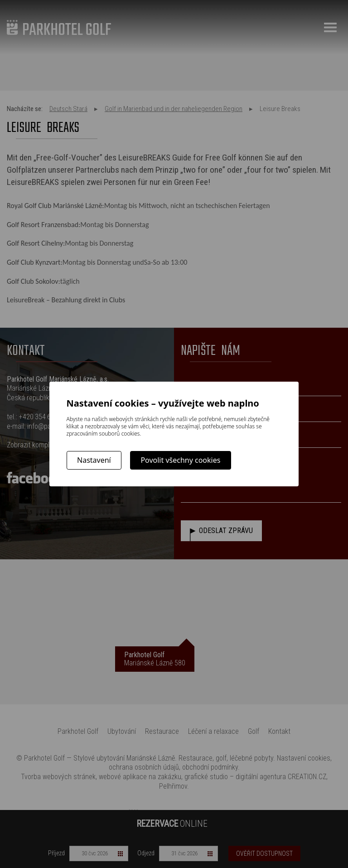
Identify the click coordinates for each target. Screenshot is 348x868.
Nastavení (94, 460)
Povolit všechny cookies (180, 460)
